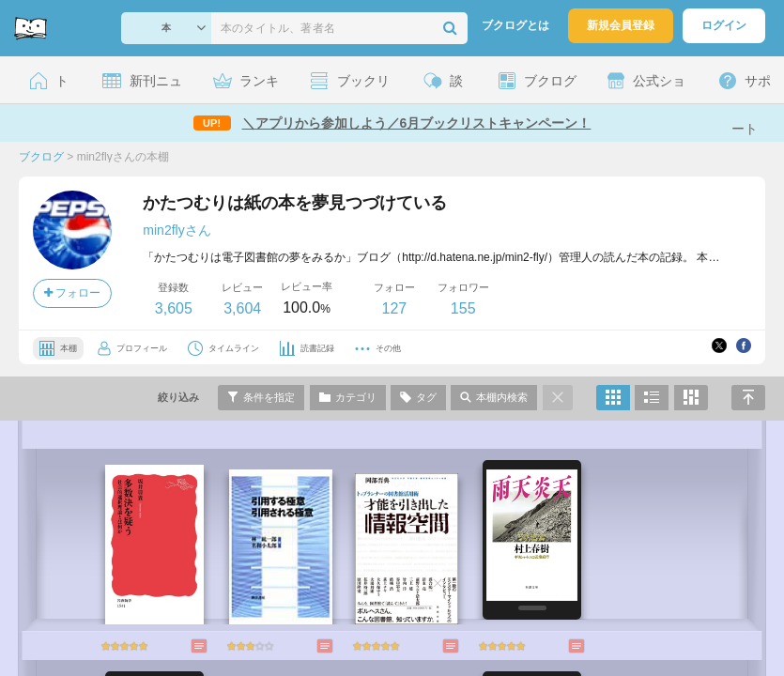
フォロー (72, 293)
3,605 (174, 308)
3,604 (242, 308)
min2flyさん (177, 230)
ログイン (724, 25)
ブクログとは (515, 25)
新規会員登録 (621, 25)
